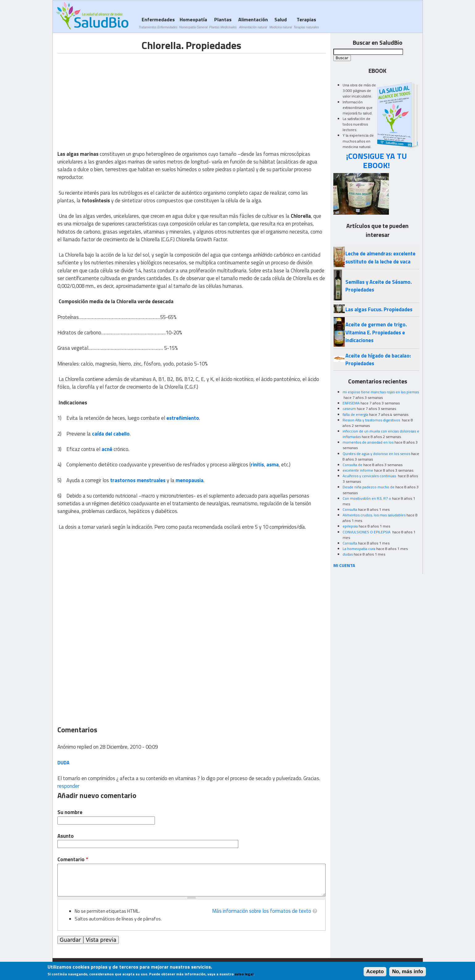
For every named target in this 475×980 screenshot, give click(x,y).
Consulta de (352, 465)
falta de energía (355, 414)
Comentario (73, 860)
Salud (281, 23)
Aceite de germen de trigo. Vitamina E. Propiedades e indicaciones (376, 332)
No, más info (408, 972)
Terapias (306, 23)
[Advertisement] (109, 97)
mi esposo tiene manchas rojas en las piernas (381, 392)
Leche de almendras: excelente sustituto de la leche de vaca (380, 257)
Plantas (223, 23)
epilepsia (350, 526)
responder (68, 786)
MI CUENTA (344, 565)
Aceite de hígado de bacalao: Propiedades (378, 360)
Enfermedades (158, 23)
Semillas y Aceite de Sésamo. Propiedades (379, 286)
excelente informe (358, 470)
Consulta (350, 509)
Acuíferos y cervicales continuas (370, 476)
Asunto (66, 836)
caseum (349, 409)
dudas (348, 554)
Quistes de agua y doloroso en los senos (376, 454)
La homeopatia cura (359, 549)
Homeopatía (193, 23)
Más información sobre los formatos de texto (262, 911)
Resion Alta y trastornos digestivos (372, 420)
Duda (63, 763)
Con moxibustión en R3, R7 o (367, 498)
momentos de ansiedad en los (368, 442)
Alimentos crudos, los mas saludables (374, 515)
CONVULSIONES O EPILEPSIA (367, 532)
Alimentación (253, 23)
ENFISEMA (351, 403)
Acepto (375, 972)
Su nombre (70, 812)
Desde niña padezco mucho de (369, 487)
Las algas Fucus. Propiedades (379, 309)
